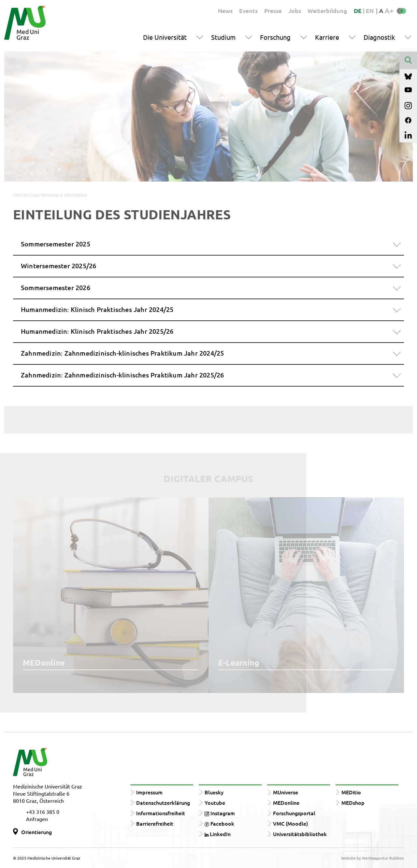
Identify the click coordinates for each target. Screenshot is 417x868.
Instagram (220, 813)
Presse (273, 11)
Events (248, 11)
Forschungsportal (294, 813)
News (225, 11)
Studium (223, 37)
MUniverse (286, 792)
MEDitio (351, 792)
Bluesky (214, 792)
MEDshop (353, 802)
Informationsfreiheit (161, 813)
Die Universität (165, 37)
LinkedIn (218, 834)
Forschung (275, 37)
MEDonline (286, 802)
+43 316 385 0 (43, 812)
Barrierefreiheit (155, 823)
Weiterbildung (327, 11)
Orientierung (36, 832)
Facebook (219, 823)
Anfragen (37, 819)
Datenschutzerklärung (163, 802)
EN (370, 11)
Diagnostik (379, 37)
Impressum (149, 792)
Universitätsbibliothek (300, 834)
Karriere (327, 37)
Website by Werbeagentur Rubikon (373, 858)
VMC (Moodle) (290, 823)
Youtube (215, 802)
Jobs (295, 11)
